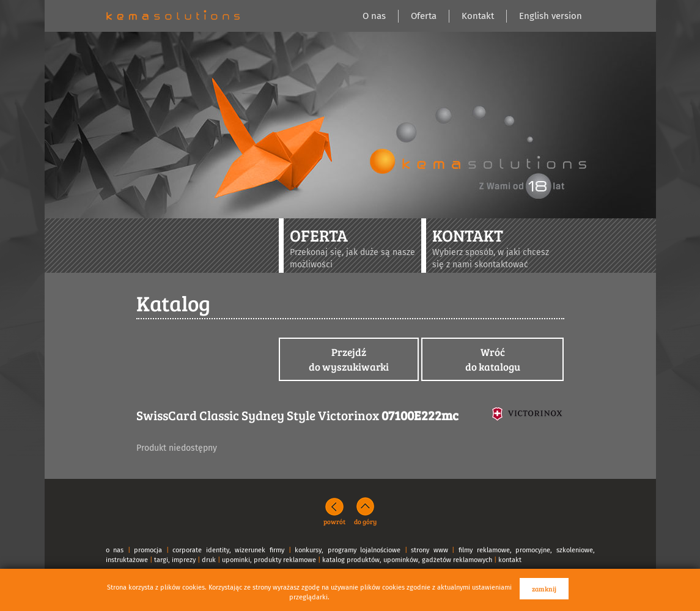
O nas (374, 16)
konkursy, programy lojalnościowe (348, 550)
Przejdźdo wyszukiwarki (349, 359)
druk (209, 560)
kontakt (510, 560)
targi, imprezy (175, 560)
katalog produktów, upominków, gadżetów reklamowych (407, 560)
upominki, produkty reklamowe (269, 560)
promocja (148, 550)
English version (551, 16)
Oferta (424, 16)
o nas (115, 550)
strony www (429, 550)
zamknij (544, 589)
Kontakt (478, 16)
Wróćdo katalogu (493, 359)
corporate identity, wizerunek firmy (228, 550)
